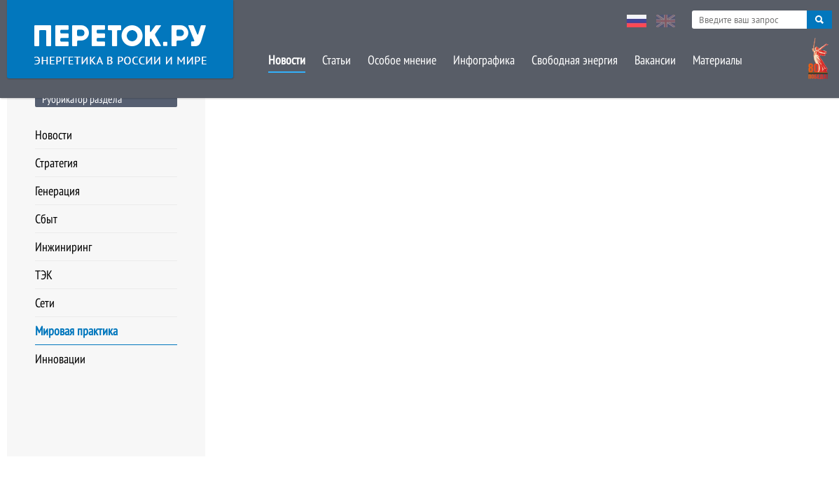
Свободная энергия (575, 60)
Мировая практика (76, 331)
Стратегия (56, 163)
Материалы (717, 60)
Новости (287, 60)
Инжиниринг (63, 247)
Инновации (60, 359)
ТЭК (44, 275)
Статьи (337, 60)
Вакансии (655, 60)
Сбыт (46, 219)
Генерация (57, 191)
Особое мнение (402, 60)
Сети (45, 303)
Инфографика (484, 60)
